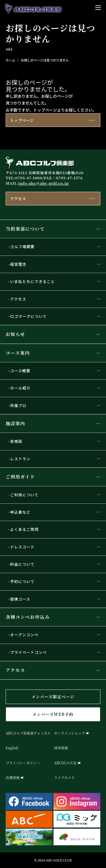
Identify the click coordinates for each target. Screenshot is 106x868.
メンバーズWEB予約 (53, 714)
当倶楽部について (25, 229)
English (12, 748)
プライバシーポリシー (23, 763)
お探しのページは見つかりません (45, 60)
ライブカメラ (64, 778)
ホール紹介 (20, 388)
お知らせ (15, 334)
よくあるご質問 (24, 529)
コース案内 (18, 353)
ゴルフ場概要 (22, 247)
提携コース (20, 599)
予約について (22, 581)
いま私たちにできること (33, 281)
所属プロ (18, 406)
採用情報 (61, 748)
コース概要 (20, 371)
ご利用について (24, 495)
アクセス (18, 199)
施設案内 (15, 423)
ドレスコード (22, 547)
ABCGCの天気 (65, 763)
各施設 (16, 441)
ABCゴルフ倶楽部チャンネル (28, 733)
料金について (22, 564)
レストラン (20, 459)
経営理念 (18, 264)
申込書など (20, 512)
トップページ (22, 120)
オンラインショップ (69, 733)
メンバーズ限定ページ (53, 697)
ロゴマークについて (28, 316)
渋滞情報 (13, 778)
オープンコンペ (24, 635)
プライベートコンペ (29, 652)
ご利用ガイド (20, 477)
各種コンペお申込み (28, 617)
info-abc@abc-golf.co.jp (44, 183)
